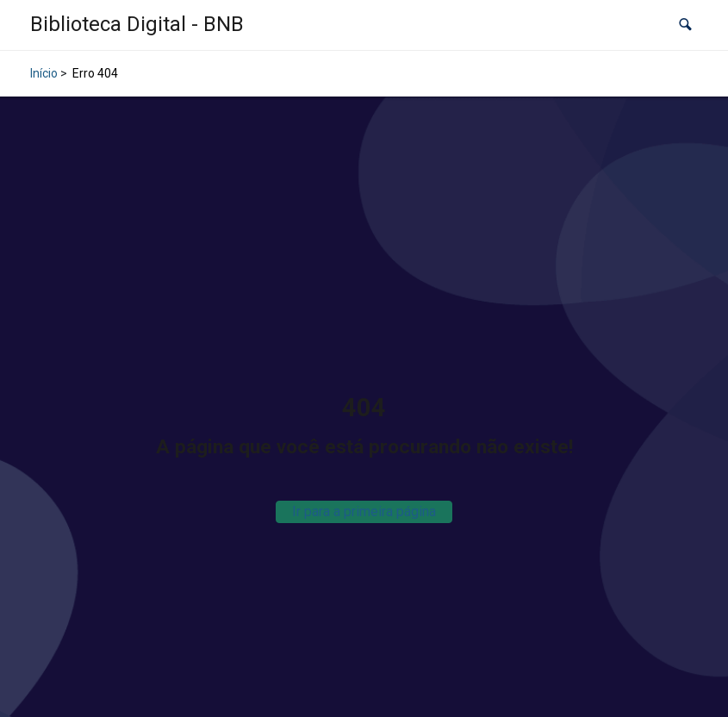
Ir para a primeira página (364, 511)
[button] (685, 25)
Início (44, 73)
